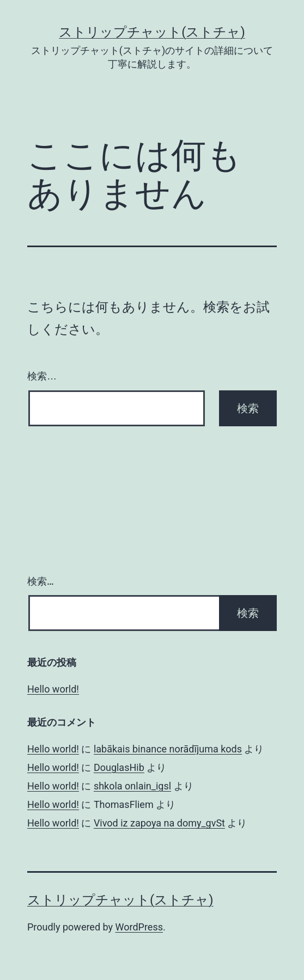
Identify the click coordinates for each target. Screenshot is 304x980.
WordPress (139, 927)
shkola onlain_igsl (132, 786)
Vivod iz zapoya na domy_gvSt (159, 823)
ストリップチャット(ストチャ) (152, 32)
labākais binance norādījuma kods (168, 749)
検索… (42, 376)
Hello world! (53, 689)
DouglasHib (119, 767)
